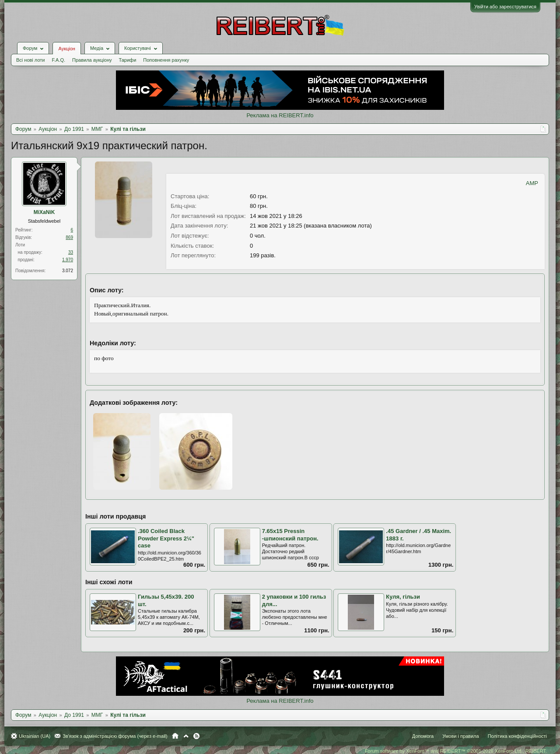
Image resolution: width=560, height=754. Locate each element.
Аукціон (66, 49)
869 (69, 237)
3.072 (68, 271)
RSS (196, 736)
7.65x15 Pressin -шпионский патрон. (290, 535)
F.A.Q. (58, 60)
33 (71, 252)
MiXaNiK (44, 212)
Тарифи (128, 60)
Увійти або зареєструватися (505, 7)
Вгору (186, 736)
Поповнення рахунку (166, 60)
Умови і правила (460, 736)
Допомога (423, 736)
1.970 (68, 260)
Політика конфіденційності (517, 736)
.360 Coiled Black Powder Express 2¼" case (166, 538)
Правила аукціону (92, 60)
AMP (532, 183)
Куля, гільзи (403, 597)
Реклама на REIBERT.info (280, 115)
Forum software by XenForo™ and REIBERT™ (456, 751)
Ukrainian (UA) (35, 736)
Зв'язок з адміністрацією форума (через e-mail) (115, 736)
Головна (175, 736)
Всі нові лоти (30, 60)
